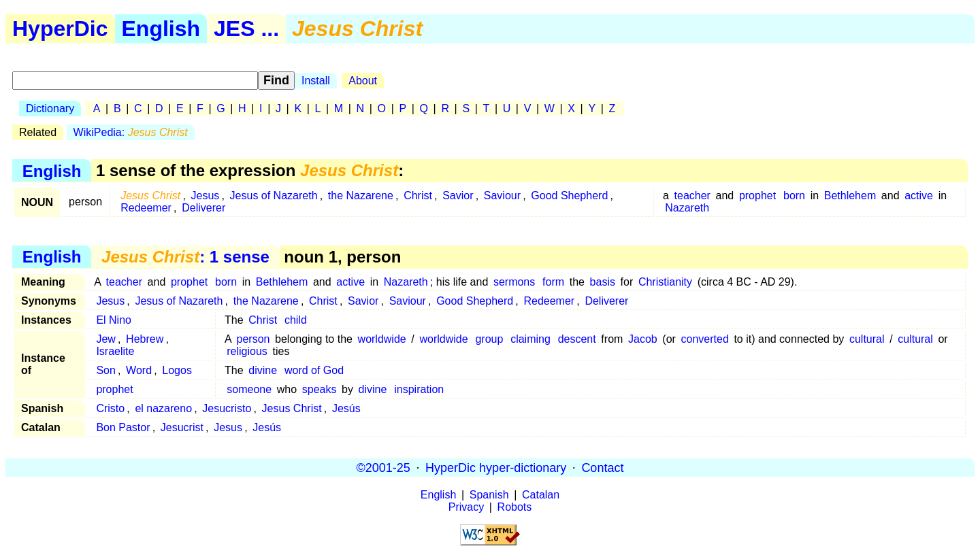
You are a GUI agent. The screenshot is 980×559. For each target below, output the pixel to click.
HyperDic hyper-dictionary (496, 467)
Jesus (206, 196)
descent (577, 339)
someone (249, 389)
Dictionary (50, 108)
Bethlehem (850, 196)
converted (705, 339)
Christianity (665, 282)
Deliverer (203, 208)
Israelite (115, 351)
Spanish (489, 495)
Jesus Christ (292, 408)
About (363, 81)
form (553, 282)
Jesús (346, 408)
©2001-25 (383, 467)
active (919, 196)
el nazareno (163, 408)
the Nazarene (361, 196)
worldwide (382, 339)
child (296, 320)
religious (247, 351)
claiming (530, 339)
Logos (177, 370)
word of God (314, 370)
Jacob (643, 339)
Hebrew (145, 339)
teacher (692, 196)
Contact (602, 467)
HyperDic (60, 29)
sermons (514, 282)
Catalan (541, 495)
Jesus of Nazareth (274, 196)
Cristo (110, 408)
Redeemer (146, 208)
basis (603, 282)
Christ (418, 196)
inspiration (419, 389)
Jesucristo (227, 408)
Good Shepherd (569, 196)
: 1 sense (185, 257)
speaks (320, 389)
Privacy (466, 507)
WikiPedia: (131, 132)
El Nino (114, 320)
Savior (458, 196)
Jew (105, 339)
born (794, 196)
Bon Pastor (123, 427)
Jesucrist (182, 427)
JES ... (246, 29)
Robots (515, 507)
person (254, 339)
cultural (867, 339)
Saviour (502, 196)
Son (105, 370)
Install (316, 81)
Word (139, 370)
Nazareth (687, 208)
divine (263, 370)
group (489, 339)
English (161, 29)
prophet (757, 196)
